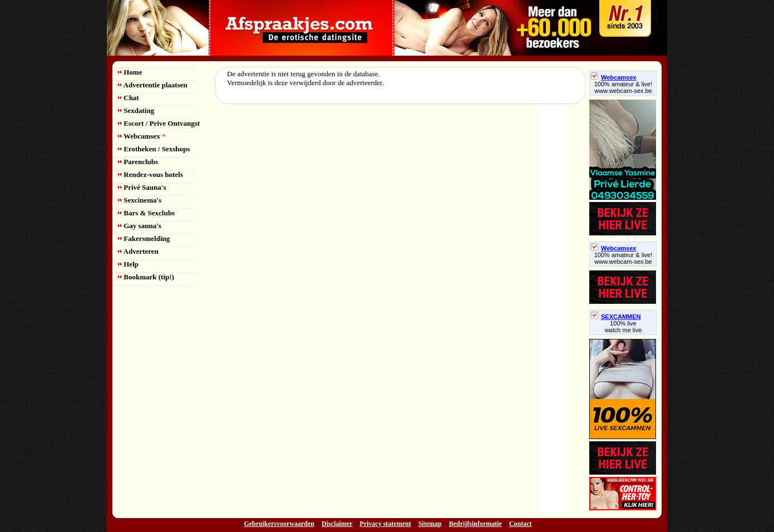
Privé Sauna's (142, 187)
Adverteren (138, 251)
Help (128, 264)
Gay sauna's (140, 226)
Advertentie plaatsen (153, 85)
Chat (129, 98)
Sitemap (430, 524)
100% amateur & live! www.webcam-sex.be (623, 87)
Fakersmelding (144, 238)
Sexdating (136, 110)
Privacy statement (385, 524)
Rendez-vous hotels (151, 174)
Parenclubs (138, 162)
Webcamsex (142, 136)
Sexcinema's (140, 200)
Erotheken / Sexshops (154, 149)
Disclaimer (337, 524)
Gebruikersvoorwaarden (279, 524)
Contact (521, 524)
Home (130, 72)
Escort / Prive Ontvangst (159, 123)
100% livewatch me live (623, 327)
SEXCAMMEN (616, 317)
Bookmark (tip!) (146, 277)
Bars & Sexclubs (146, 213)
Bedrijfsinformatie (475, 524)
